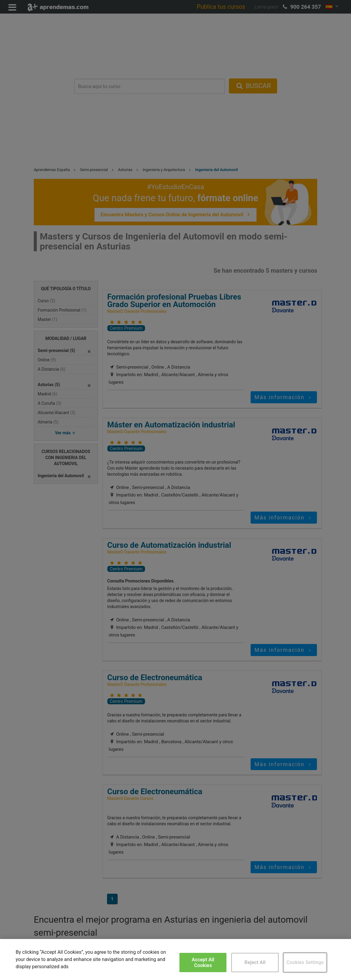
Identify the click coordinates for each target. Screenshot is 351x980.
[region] (175, 959)
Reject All (255, 962)
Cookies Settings (305, 962)
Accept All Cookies (203, 963)
